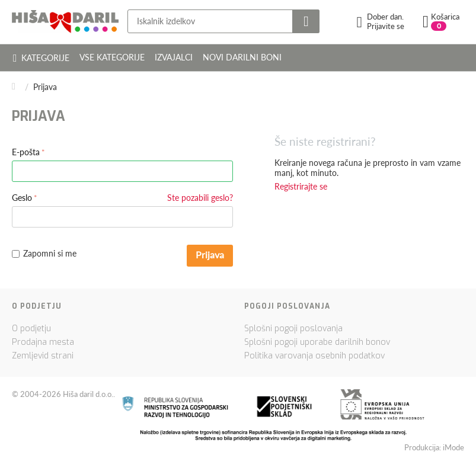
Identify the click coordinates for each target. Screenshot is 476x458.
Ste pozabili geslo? (200, 198)
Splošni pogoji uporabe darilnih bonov (317, 342)
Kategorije (41, 57)
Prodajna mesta (43, 342)
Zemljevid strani (43, 356)
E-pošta (26, 152)
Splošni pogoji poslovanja (293, 329)
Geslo (22, 198)
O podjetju (31, 329)
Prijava (210, 254)
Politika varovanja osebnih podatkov (314, 356)
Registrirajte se (301, 186)
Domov (17, 87)
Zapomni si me (44, 253)
